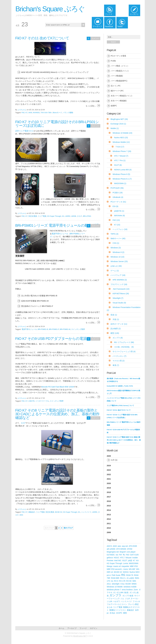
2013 (109, 515)
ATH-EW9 (133, 546)
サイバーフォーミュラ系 (124, 351)
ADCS (109, 546)
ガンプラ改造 (128, 596)
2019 (109, 488)
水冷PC (119, 613)
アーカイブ (72, 628)
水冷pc (112, 613)
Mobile (115, 128)
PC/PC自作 (117, 188)
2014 (109, 510)
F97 (121, 555)
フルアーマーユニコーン (117, 604)
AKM (30, 113)
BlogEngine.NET (119, 119)
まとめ (110, 607)
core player (131, 552)
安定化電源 (33, 216)
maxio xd (117, 566)
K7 (26, 113)
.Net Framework (121, 289)
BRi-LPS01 (87, 216)
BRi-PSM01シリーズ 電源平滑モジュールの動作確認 (57, 225)
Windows (116, 248)
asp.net (125, 546)
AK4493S (36, 113)
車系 (116, 365)
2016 (109, 501)
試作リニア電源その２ (24, 131)
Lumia (126, 563)
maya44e (125, 566)
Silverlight (118, 298)
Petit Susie (116, 575)
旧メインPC (116, 86)
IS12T (118, 165)
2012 (109, 519)
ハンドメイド (86, 512)
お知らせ (116, 266)
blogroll (123, 552)
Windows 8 (118, 252)
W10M (128, 584)
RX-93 (129, 581)
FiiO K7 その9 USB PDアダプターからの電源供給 (55, 339)
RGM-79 (130, 575)
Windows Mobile (121, 142)
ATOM (130, 549)
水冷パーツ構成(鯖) (119, 101)
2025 (124, 459)
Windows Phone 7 (122, 151)
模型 (115, 333)
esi (117, 555)
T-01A (120, 147)
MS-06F (132, 569)
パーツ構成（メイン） (120, 66)
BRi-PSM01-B (43, 329)
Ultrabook (118, 197)
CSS (116, 243)
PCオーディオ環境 (118, 56)
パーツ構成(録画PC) (119, 81)
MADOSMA (120, 183)
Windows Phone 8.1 (122, 179)
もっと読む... (91, 106)
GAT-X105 (134, 555)
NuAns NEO (121, 138)
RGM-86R (115, 578)
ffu (124, 555)
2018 (109, 492)
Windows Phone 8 (121, 174)
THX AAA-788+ (46, 113)
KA (63, 216)
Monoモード (57, 113)
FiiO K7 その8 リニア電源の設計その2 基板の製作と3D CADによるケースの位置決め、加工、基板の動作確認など (57, 414)
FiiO (23, 113)
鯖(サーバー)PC (117, 91)
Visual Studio (119, 303)
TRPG (114, 234)
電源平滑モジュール (29, 329)
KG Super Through (54, 216)
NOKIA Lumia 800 (123, 170)
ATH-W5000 (121, 549)
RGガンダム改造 (127, 578)
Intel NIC (118, 560)
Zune (136, 590)
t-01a (122, 584)
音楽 (114, 315)
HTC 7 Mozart (121, 156)
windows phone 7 (114, 590)
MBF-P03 (134, 566)
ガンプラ (118, 338)
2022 (109, 474)
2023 (109, 470)
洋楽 (116, 319)
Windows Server (119, 261)
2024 (109, 466)
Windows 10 (117, 257)
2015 (109, 506)
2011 (109, 524)
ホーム (61, 628)
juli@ (130, 560)
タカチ (80, 216)
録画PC (114, 106)
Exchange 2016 (118, 124)
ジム (122, 599)
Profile (113, 61)
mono (126, 569)
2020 (109, 483)
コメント (95, 38)
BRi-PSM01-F (54, 329)
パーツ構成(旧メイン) (120, 71)
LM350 (68, 216)
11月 (113, 460)
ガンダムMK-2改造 (121, 592)
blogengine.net (113, 552)
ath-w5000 (111, 549)
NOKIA (126, 572)
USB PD (31, 401)
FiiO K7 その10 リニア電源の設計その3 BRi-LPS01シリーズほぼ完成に (57, 124)
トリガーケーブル (42, 401)
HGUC (116, 558)
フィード (83, 628)
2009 (109, 532)
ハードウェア (118, 275)
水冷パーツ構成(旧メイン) (121, 96)
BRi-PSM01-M (65, 329)
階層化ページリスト (118, 610)
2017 (109, 497)
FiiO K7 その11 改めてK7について (42, 38)
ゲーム (115, 271)
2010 (109, 528)
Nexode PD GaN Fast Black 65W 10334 (58, 387)
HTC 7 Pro (120, 160)
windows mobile (130, 587)
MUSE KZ (59, 512)
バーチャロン (119, 356)
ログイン (94, 628)
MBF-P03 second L (115, 569)
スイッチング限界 (78, 329)
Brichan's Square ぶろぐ (50, 9)
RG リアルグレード (124, 342)
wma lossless (127, 590)
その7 (23, 423)
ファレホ (136, 601)
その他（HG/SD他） (124, 347)
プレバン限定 (133, 604)
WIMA (134, 584)
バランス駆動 (68, 113)
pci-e (109, 575)
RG (123, 575)
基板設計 (32, 512)
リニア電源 (42, 216)
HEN (21, 515)
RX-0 (116, 581)
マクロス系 (119, 361)
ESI (115, 206)
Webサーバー (118, 238)
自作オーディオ (119, 324)
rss (112, 581)
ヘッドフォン (120, 229)
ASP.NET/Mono (121, 294)
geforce (110, 558)
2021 (109, 479)
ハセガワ (116, 601)
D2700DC (111, 555)
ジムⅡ (127, 599)
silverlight (116, 584)
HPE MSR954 (120, 280)
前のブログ (68, 528)
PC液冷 (118, 193)
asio (119, 546)
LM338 (74, 216)
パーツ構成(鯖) (117, 76)
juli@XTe (119, 211)
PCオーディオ (118, 202)
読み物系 (116, 329)
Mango (110, 566)
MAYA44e (120, 216)
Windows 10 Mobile (122, 133)
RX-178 (122, 581)
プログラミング (119, 284)
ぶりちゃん (22, 110)
